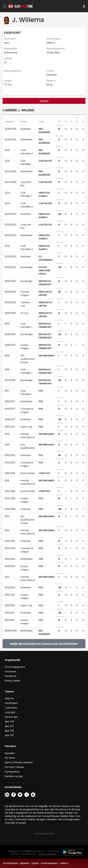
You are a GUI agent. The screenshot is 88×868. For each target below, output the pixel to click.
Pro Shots (10, 758)
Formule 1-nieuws (14, 767)
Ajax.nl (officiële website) (19, 762)
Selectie (9, 698)
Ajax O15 (9, 735)
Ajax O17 (9, 726)
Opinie (35, 863)
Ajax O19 (9, 721)
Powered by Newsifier (44, 833)
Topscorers (11, 708)
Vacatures (11, 671)
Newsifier (10, 753)
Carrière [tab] (44, 101)
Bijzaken (25, 863)
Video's (64, 863)
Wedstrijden (11, 703)
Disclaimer (11, 676)
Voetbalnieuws (49, 863)
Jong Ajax (10, 712)
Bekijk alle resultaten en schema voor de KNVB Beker (44, 644)
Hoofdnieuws (11, 863)
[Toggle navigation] (5, 6)
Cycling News (12, 772)
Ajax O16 (9, 731)
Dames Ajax (11, 717)
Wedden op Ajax (14, 776)
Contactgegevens (15, 667)
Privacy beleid (12, 681)
